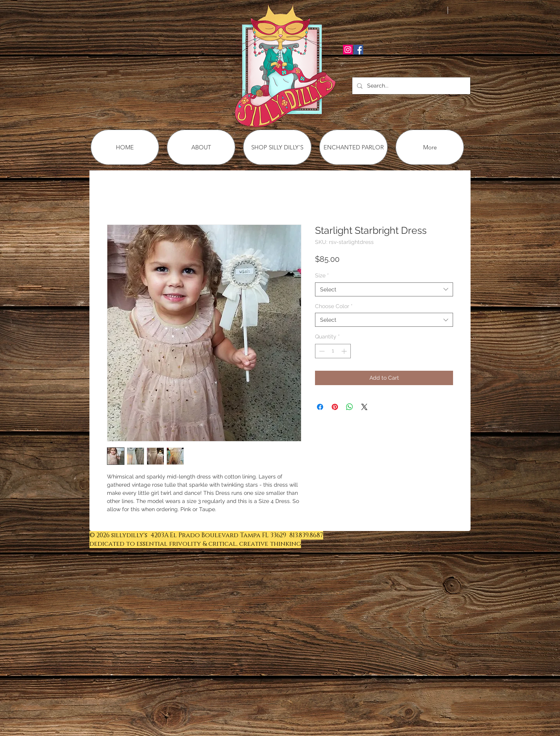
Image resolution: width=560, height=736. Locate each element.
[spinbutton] (333, 351)
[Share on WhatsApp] (350, 407)
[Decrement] (321, 351)
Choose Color (334, 306)
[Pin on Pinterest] (335, 407)
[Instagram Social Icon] (348, 50)
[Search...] (410, 86)
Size (322, 275)
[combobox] (384, 289)
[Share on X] (364, 407)
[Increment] (345, 351)
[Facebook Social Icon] (358, 50)
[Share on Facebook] (320, 407)
